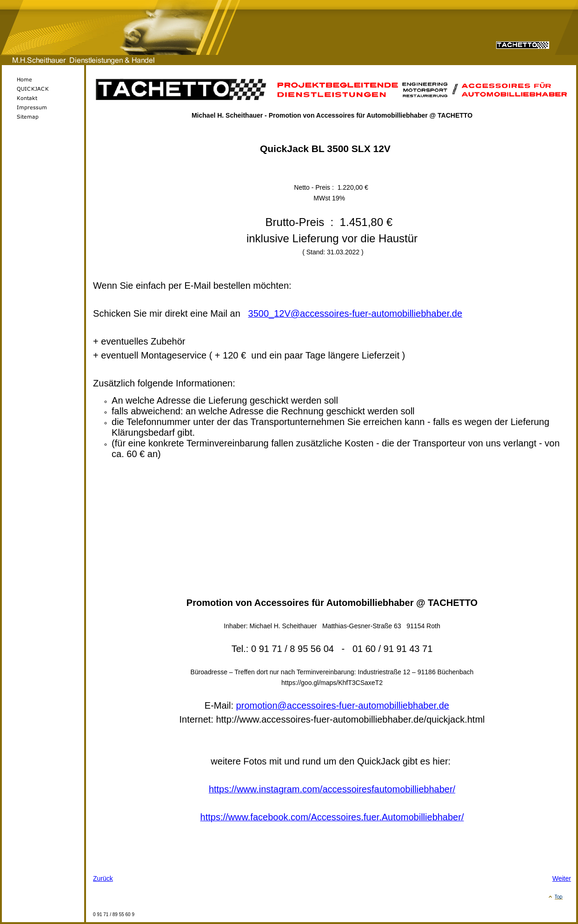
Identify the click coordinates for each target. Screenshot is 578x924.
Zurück (103, 878)
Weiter (562, 878)
